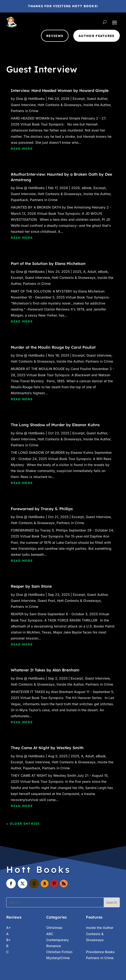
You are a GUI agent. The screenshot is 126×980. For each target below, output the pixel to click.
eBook (87, 188)
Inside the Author (97, 105)
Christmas (54, 928)
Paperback (19, 200)
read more (22, 149)
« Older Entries (23, 824)
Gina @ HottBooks (30, 99)
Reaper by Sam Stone (31, 586)
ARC (50, 934)
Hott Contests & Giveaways (60, 105)
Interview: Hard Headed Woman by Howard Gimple (60, 90)
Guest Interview (23, 105)
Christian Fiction (59, 952)
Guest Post (46, 601)
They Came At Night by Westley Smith (47, 748)
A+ (9, 928)
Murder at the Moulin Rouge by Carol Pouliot (53, 347)
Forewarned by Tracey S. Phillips (42, 509)
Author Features (97, 36)
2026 (75, 188)
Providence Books (100, 952)
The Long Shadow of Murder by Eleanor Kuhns (55, 425)
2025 (77, 272)
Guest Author (97, 99)
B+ (8, 940)
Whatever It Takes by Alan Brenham (45, 670)
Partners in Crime (25, 111)
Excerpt (79, 99)
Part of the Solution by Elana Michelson (48, 263)
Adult (92, 272)
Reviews (55, 36)
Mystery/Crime (58, 958)
